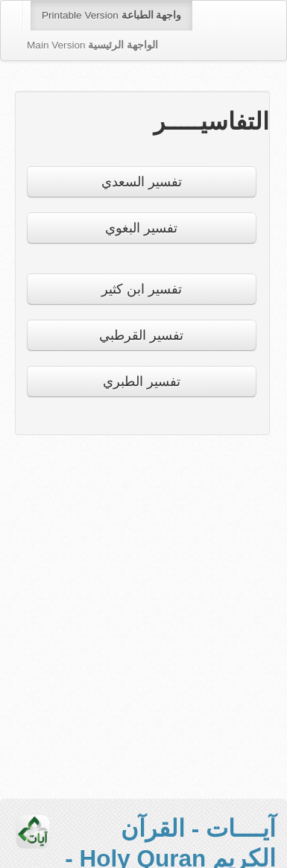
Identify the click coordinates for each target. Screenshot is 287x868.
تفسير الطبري (142, 381)
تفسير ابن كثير (142, 289)
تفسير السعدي (142, 182)
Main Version (92, 45)
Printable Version (111, 15)
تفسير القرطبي (141, 335)
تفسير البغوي (141, 228)
